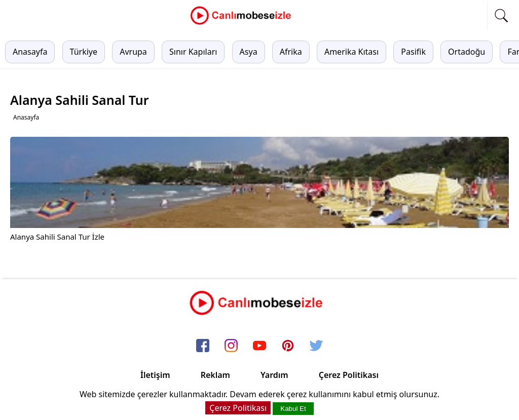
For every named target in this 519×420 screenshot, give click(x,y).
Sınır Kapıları (193, 52)
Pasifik (413, 52)
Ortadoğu (467, 52)
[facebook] (203, 346)
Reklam (215, 375)
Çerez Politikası (349, 375)
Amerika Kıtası (351, 52)
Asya (249, 52)
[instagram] (231, 346)
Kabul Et (293, 409)
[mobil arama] (501, 16)
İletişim (155, 375)
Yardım (274, 375)
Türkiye (84, 52)
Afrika (291, 52)
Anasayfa (30, 52)
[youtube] (259, 346)
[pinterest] (288, 346)
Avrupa (133, 52)
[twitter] (316, 346)
